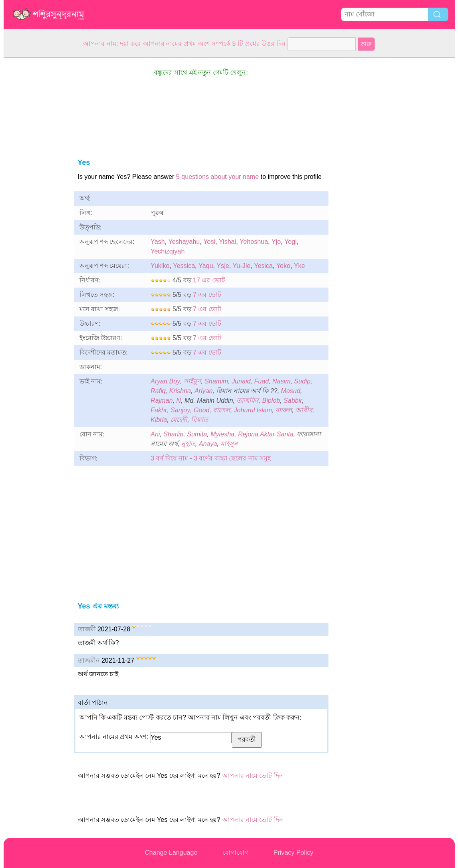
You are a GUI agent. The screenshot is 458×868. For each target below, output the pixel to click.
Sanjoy (180, 410)
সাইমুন (192, 381)
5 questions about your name (217, 177)
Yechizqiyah (168, 251)
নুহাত (188, 444)
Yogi (291, 242)
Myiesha (223, 434)
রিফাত (200, 420)
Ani (155, 434)
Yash (158, 242)
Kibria (159, 420)
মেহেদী (179, 420)
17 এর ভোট (209, 280)
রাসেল (222, 410)
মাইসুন (229, 444)
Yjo (276, 242)
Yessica (184, 266)
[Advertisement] (36, 178)
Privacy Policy (294, 853)
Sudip (302, 381)
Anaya (208, 444)
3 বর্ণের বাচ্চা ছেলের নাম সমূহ (232, 458)
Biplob (271, 401)
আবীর (304, 410)
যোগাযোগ (236, 853)
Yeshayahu (184, 242)
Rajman (162, 401)
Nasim (281, 381)
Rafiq (158, 391)
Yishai (228, 242)
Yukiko (160, 266)
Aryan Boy (166, 381)
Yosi (209, 242)
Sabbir (293, 401)
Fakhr (159, 410)
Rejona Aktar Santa (265, 434)
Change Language (171, 853)
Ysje (223, 266)
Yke (300, 266)
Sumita (197, 434)
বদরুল (284, 410)
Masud (291, 391)
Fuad (261, 381)
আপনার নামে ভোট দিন (253, 776)
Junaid (241, 381)
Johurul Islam (253, 410)
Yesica (263, 266)
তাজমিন (248, 401)
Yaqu (206, 266)
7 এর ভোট (207, 295)
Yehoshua (254, 242)
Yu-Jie (241, 266)
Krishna (180, 391)
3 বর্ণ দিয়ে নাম (169, 458)
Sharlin (174, 434)
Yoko (283, 266)
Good (202, 410)
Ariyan (204, 391)
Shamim (216, 381)
